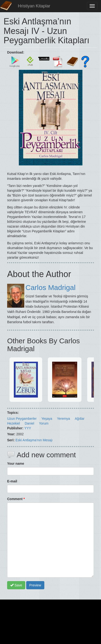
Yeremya (63, 419)
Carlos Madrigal (50, 287)
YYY (28, 428)
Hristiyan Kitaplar (34, 6)
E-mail (12, 481)
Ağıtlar (80, 419)
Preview (35, 585)
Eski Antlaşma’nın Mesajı (34, 440)
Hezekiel (14, 423)
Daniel (30, 423)
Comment (16, 499)
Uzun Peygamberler (22, 419)
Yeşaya (47, 419)
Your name (16, 464)
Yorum (44, 423)
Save (16, 585)
